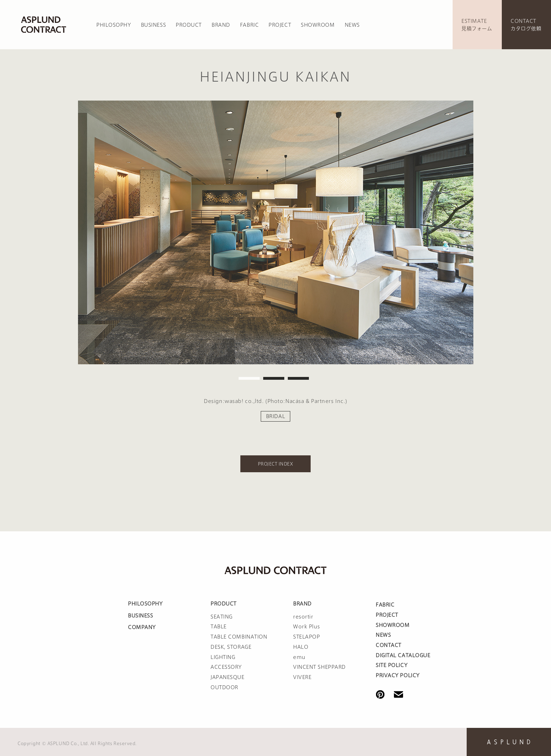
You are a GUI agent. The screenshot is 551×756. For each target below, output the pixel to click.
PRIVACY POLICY (398, 675)
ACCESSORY (226, 667)
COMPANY (142, 627)
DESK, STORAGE (231, 647)
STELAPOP (306, 637)
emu (299, 657)
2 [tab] (274, 378)
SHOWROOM (318, 25)
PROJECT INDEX (275, 464)
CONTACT (388, 645)
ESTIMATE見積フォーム (477, 25)
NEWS (352, 25)
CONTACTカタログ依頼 (526, 25)
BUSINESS (153, 25)
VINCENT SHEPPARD (319, 667)
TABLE (219, 627)
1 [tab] (249, 378)
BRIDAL (275, 416)
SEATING (222, 617)
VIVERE (302, 677)
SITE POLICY (391, 665)
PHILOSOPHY (114, 25)
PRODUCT (189, 25)
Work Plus (307, 627)
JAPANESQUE (228, 677)
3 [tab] (298, 378)
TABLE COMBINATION (239, 637)
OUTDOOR (224, 687)
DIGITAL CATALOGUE (403, 655)
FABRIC (249, 25)
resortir (303, 617)
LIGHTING (223, 657)
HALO (301, 647)
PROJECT (280, 25)
